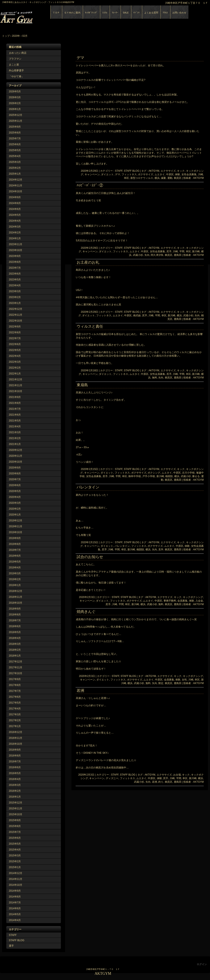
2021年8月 (15, 403)
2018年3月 (15, 644)
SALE (126, 13)
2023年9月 (15, 256)
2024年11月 (16, 186)
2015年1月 (15, 867)
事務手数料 (170, 601)
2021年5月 (15, 421)
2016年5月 (15, 773)
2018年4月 (15, 638)
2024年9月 (15, 197)
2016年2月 (15, 791)
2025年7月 (15, 139)
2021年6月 (15, 415)
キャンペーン (92, 174)
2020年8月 (15, 474)
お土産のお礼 (88, 262)
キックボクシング (193, 597)
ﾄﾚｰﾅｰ (115, 13)
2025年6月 (15, 144)
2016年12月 (16, 732)
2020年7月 (15, 479)
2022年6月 (15, 344)
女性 (184, 680)
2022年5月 (15, 350)
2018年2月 (15, 650)
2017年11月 (16, 667)
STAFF (13, 935)
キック (181, 171)
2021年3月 (15, 432)
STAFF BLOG (17, 940)
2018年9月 (15, 609)
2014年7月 (15, 903)
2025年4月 (15, 156)
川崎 (201, 174)
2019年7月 (15, 550)
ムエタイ (160, 174)
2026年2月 (15, 103)
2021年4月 (15, 427)
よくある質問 (151, 13)
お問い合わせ (179, 13)
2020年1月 (15, 515)
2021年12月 (16, 379)
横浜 (157, 178)
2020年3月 (15, 503)
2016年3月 (15, 785)
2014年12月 (16, 873)
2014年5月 (15, 914)
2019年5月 (15, 562)
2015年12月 (16, 803)
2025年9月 (15, 127)
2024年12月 (16, 180)
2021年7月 (15, 409)
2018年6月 (15, 626)
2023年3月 (15, 291)
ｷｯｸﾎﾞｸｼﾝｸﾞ (91, 13)
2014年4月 (15, 920)
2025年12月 (16, 115)
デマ (80, 58)
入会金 (199, 601)
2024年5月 (15, 215)
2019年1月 (15, 585)
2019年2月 (15, 579)
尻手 (169, 251)
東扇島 (82, 385)
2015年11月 (16, 809)
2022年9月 (15, 327)
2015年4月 (15, 850)
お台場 (177, 775)
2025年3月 (15, 162)
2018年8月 (15, 615)
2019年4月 (15, 568)
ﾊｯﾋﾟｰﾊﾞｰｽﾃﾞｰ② (90, 185)
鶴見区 (178, 178)
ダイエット (107, 174)
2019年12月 (16, 521)
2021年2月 (15, 438)
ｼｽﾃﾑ (105, 13)
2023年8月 (15, 262)
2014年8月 (15, 897)
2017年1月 (15, 726)
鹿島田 (178, 255)
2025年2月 (15, 168)
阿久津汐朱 (157, 255)
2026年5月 (15, 92)
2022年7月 (15, 338)
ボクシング (154, 473)
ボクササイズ (146, 174)
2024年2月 (15, 233)
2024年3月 (15, 227)
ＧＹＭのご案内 (72, 13)
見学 (161, 550)
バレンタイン (88, 487)
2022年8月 (15, 332)
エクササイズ (168, 171)
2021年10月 (16, 391)
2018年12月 (16, 591)
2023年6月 (15, 274)
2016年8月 (15, 756)
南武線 (137, 315)
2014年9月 (15, 891)
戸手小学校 (149, 476)
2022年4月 (15, 356)
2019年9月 (15, 538)
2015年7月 (15, 832)
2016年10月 (16, 744)
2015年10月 (16, 814)
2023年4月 (15, 285)
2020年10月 (16, 462)
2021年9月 (15, 397)
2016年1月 (15, 797)
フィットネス (129, 174)
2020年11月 (16, 456)
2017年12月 (16, 662)
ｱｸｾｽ (165, 13)
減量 (163, 178)
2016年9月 (15, 750)
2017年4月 (15, 709)
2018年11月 (16, 597)
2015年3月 (15, 856)
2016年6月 (15, 767)
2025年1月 (15, 174)
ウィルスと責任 (90, 326)
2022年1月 (15, 374)
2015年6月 (15, 838)
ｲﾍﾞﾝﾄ (136, 13)
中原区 (170, 174)
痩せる (196, 476)
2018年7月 (15, 620)
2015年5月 (15, 844)
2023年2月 (15, 297)
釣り (161, 782)
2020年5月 (15, 491)
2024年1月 (15, 238)
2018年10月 (16, 603)
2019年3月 (15, 573)
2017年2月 (15, 720)
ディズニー (112, 778)
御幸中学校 (135, 476)
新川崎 (196, 251)
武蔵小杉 (138, 255)
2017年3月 (15, 714)
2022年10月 (16, 321)
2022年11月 (16, 315)
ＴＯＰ (56, 13)
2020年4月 (15, 497)
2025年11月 (16, 121)
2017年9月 (15, 679)
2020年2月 (15, 509)
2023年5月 (15, 280)
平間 (182, 251)
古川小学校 (188, 473)
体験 (177, 174)
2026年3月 (15, 97)
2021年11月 (16, 385)
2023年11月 (16, 244)
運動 (170, 178)
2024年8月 (15, 203)
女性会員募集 (189, 174)
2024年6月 (15, 209)
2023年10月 (16, 250)
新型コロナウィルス (142, 178)
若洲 (80, 691)
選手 (11, 946)
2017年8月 (15, 685)
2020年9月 (15, 468)
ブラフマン (15, 59)
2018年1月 (15, 656)
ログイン (202, 964)
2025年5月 (15, 150)
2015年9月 (15, 820)
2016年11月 (16, 738)
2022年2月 (15, 368)
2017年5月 (15, 703)
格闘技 (169, 476)
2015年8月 (15, 826)
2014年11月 (16, 879)
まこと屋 (14, 65)
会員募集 (182, 601)
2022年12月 (16, 309)
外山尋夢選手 (16, 71)
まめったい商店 (18, 53)
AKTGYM (48, 16)
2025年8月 (15, 133)
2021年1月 (15, 444)
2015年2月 (15, 861)
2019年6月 (15, 556)
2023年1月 (15, 303)
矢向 (147, 255)
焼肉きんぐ (86, 612)
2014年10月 (16, 885)
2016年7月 (15, 761)
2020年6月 (15, 485)
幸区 (126, 178)
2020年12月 (16, 450)
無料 (155, 378)
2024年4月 (15, 221)
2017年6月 (15, 697)
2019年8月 (15, 544)
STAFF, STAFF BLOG (127, 171)
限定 (161, 683)
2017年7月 (15, 691)
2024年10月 (16, 191)
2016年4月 (15, 779)
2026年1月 (15, 109)
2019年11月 (16, 526)
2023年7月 (15, 268)
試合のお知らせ (90, 557)
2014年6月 (15, 908)
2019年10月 (16, 532)
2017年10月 (16, 673)
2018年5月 (15, 632)
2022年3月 (15, 362)
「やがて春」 (16, 76)
